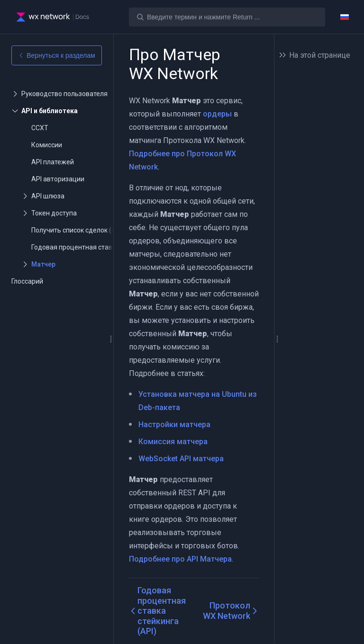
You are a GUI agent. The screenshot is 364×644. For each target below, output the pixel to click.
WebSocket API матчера (181, 459)
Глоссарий (27, 281)
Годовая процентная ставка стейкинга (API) (100, 247)
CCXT (40, 128)
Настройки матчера (174, 425)
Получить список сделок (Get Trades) (89, 230)
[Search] (227, 17)
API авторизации (58, 179)
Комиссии (47, 145)
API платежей (53, 162)
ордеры (217, 114)
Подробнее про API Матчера (180, 559)
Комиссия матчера (173, 442)
